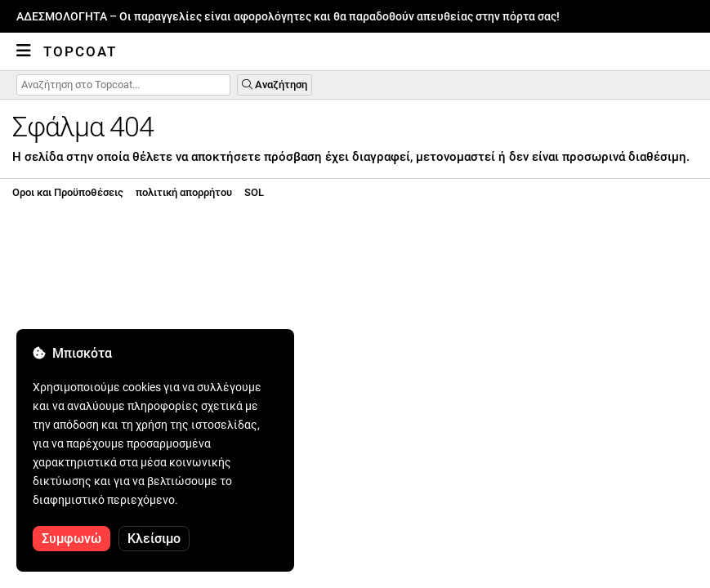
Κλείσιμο (154, 539)
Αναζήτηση (275, 85)
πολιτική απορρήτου (184, 192)
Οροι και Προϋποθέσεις (68, 192)
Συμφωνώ (71, 539)
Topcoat (80, 51)
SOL (254, 192)
